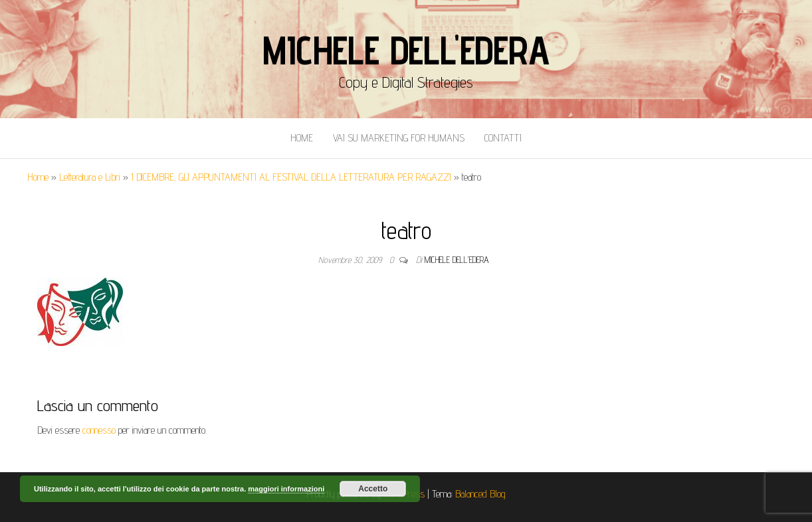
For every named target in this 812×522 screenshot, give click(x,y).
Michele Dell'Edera (406, 50)
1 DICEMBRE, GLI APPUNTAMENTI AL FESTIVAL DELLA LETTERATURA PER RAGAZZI (291, 177)
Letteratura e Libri (90, 177)
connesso (99, 430)
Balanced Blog (480, 494)
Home (302, 138)
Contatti (503, 138)
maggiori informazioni (286, 489)
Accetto (373, 489)
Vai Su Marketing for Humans (399, 138)
